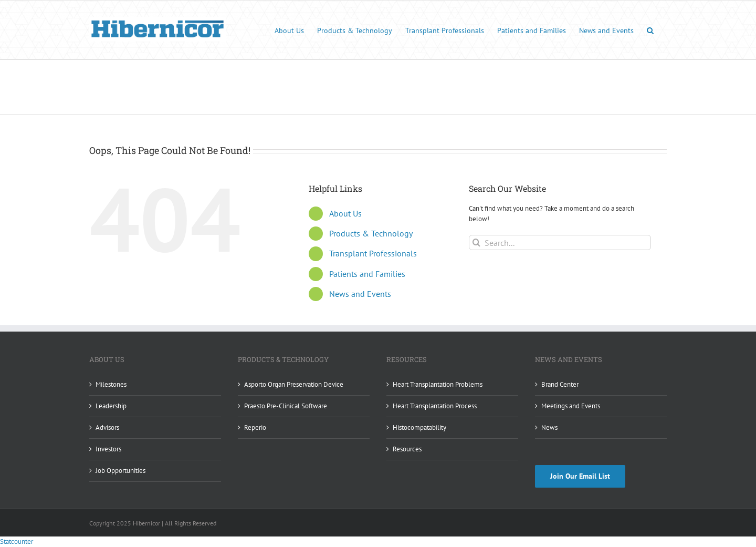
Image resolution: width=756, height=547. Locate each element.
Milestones (111, 384)
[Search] (476, 242)
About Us (345, 213)
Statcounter (17, 541)
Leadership (111, 406)
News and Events (360, 294)
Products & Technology (371, 233)
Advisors (107, 427)
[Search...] (560, 242)
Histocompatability (419, 427)
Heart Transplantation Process (435, 406)
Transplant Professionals (373, 253)
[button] (650, 30)
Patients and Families (367, 274)
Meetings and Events (571, 406)
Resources (407, 449)
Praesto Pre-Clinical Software (286, 406)
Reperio (255, 427)
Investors (108, 449)
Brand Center (560, 384)
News (549, 427)
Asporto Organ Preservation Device (294, 384)
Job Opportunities (120, 471)
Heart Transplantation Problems (438, 384)
